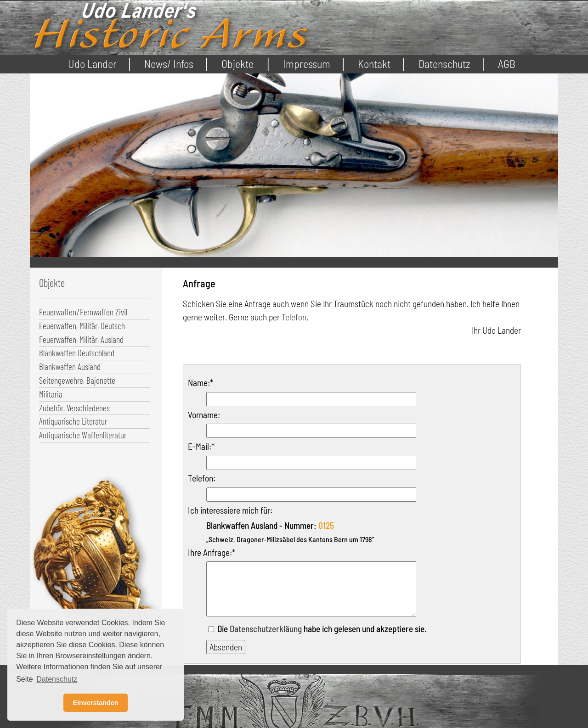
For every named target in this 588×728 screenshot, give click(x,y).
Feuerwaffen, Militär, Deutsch (82, 326)
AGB (507, 64)
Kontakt (374, 64)
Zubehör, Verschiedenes (74, 408)
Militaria (51, 394)
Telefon (294, 317)
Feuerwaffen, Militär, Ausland (81, 339)
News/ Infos (169, 64)
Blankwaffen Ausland (70, 367)
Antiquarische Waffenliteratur (83, 435)
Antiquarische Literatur (73, 421)
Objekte (237, 64)
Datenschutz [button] (57, 679)
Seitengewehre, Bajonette (77, 380)
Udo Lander (92, 64)
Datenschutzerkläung (266, 629)
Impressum (307, 64)
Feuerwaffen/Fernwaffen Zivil (83, 312)
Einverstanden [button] (95, 703)
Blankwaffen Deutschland (77, 353)
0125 (326, 525)
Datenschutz (444, 64)
